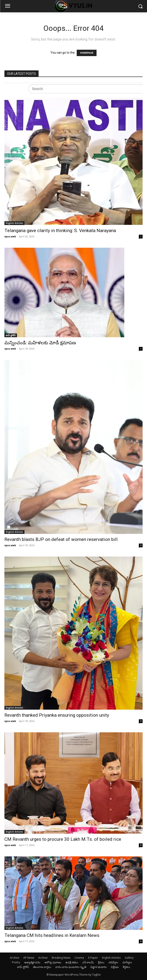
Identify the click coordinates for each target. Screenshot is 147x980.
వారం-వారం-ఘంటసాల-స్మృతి (71, 967)
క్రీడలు (101, 962)
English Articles (14, 223)
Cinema (79, 958)
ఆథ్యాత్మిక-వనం (32, 962)
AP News (29, 958)
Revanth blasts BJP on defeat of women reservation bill (61, 539)
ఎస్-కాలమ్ (88, 962)
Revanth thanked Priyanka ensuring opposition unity (57, 715)
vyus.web (10, 236)
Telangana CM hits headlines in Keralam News (52, 935)
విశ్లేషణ (115, 967)
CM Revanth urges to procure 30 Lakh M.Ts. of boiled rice (63, 839)
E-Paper (93, 958)
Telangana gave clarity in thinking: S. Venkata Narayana (60, 231)
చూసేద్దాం (127, 962)
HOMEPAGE (87, 53)
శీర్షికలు (126, 967)
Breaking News (61, 958)
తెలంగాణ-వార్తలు (42, 967)
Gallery (129, 958)
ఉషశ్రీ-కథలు (72, 962)
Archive (15, 958)
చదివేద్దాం (113, 962)
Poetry (16, 962)
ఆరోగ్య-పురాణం (53, 962)
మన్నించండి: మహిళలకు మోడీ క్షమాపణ (40, 343)
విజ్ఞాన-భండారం (99, 967)
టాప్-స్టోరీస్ (11, 335)
